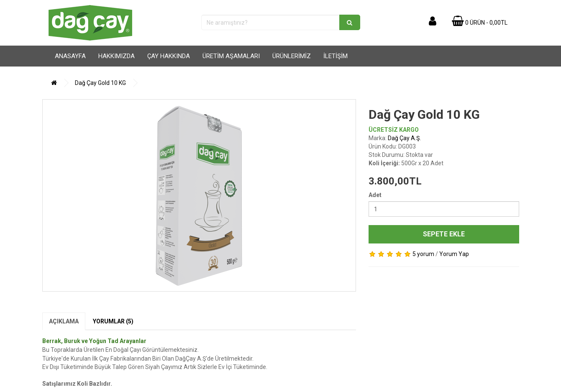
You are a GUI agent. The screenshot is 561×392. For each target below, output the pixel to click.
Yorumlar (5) (113, 321)
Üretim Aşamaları (231, 56)
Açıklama (64, 321)
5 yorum (423, 254)
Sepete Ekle (444, 234)
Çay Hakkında (169, 56)
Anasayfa (70, 56)
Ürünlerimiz (292, 56)
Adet (375, 195)
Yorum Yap (454, 254)
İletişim (336, 56)
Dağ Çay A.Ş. (404, 138)
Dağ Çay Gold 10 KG (100, 83)
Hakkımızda (117, 56)
